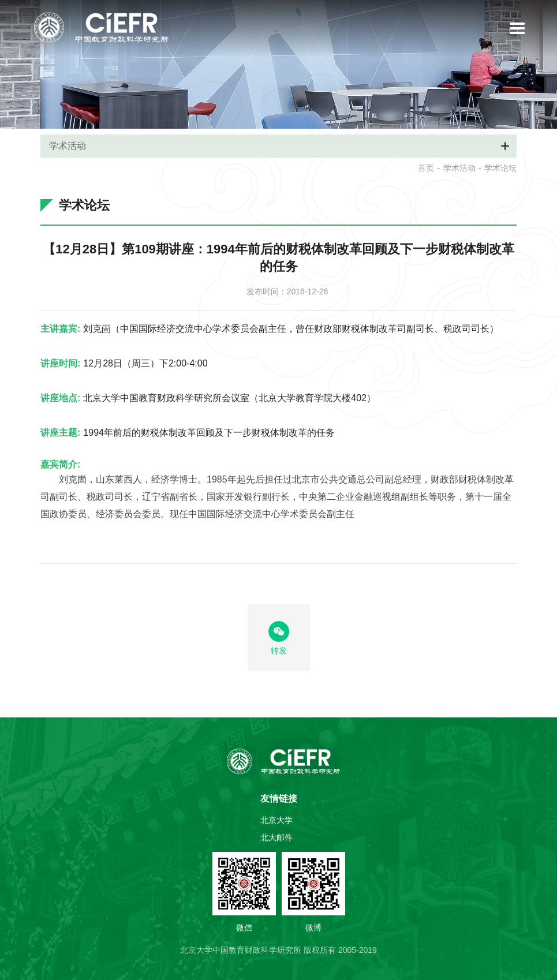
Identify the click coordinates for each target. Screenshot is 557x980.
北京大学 (276, 820)
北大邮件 (276, 837)
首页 (426, 168)
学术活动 (459, 168)
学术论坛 (500, 168)
